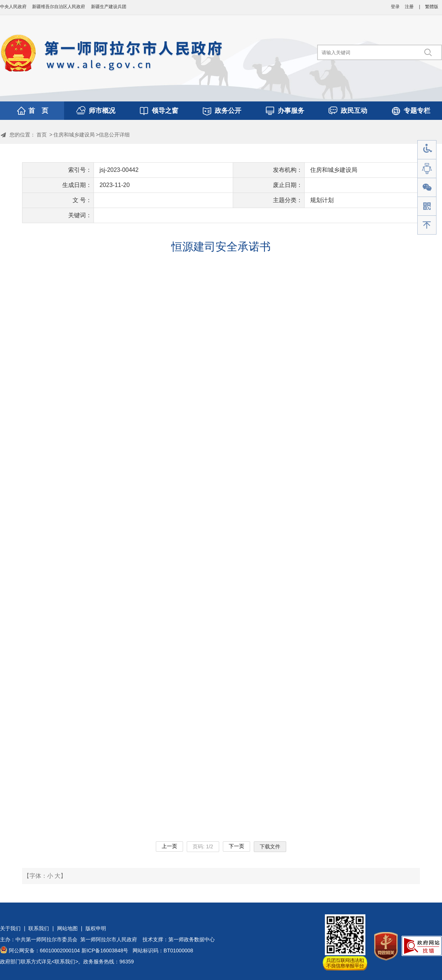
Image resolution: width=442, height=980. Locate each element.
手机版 (427, 206)
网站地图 (67, 928)
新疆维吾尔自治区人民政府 (59, 7)
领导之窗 (165, 111)
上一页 (169, 846)
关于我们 (10, 928)
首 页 (38, 111)
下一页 (236, 846)
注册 (409, 7)
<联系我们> (65, 962)
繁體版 (432, 7)
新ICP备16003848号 (105, 950)
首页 (42, 135)
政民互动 (354, 111)
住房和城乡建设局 (74, 135)
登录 (395, 7)
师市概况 (102, 111)
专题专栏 (417, 111)
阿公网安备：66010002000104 (44, 950)
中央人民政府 (13, 7)
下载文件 (270, 846)
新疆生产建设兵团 (109, 7)
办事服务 (291, 111)
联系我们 (39, 928)
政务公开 (228, 111)
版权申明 (96, 928)
